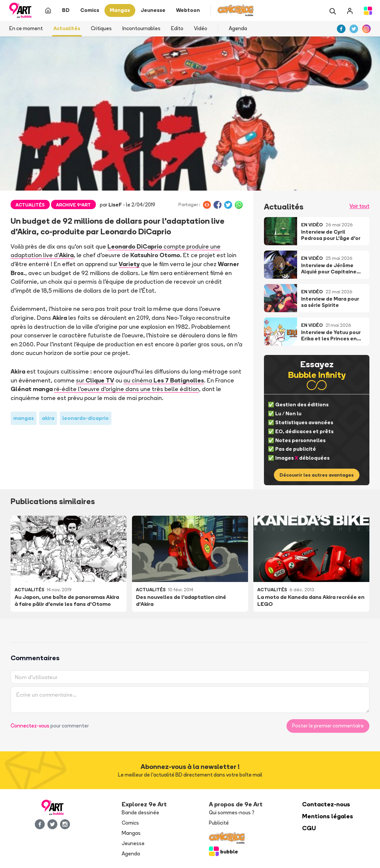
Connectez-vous (30, 726)
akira (48, 418)
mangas (24, 418)
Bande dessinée (140, 812)
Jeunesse (133, 843)
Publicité (219, 823)
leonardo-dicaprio (86, 418)
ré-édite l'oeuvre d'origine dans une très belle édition (126, 389)
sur (95, 380)
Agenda (238, 28)
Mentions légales (328, 816)
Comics (130, 823)
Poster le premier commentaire (328, 726)
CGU (309, 828)
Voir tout (359, 206)
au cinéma (164, 380)
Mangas (131, 833)
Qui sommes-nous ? (232, 812)
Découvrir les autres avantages (317, 475)
